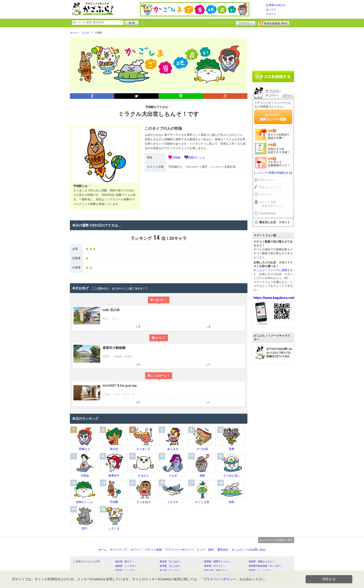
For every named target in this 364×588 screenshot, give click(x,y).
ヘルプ (273, 9)
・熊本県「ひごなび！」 (170, 561)
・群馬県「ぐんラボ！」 (126, 570)
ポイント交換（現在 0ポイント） (271, 204)
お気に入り (266, 180)
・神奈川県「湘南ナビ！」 (216, 570)
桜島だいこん (196, 158)
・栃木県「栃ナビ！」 (125, 561)
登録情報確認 (268, 213)
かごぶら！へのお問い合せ (249, 550)
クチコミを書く (273, 76)
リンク (201, 550)
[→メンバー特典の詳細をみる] (273, 173)
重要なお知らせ (277, 5)
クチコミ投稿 (153, 550)
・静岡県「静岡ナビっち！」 (217, 561)
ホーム (273, 14)
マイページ (266, 195)
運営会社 (223, 550)
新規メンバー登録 (274, 23)
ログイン (246, 23)
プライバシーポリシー (179, 550)
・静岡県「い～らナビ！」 (260, 570)
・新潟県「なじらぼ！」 (170, 566)
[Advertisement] (273, 47)
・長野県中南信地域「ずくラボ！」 (265, 566)
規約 (211, 550)
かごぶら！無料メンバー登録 (273, 117)
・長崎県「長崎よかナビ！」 (261, 561)
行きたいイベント (270, 187)
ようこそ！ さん (222, 22)
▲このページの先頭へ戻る (276, 540)
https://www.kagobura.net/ (274, 298)
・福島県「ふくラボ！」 (126, 566)
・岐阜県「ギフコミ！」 (215, 566)
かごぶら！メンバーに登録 (270, 270)
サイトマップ (118, 550)
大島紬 (176, 158)
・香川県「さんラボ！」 (170, 570)
